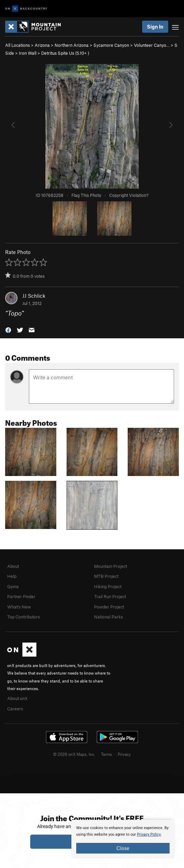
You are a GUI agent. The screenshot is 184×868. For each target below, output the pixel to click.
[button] (8, 330)
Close (123, 848)
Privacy (124, 754)
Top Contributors (24, 617)
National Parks (108, 617)
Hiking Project (108, 586)
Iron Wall (28, 53)
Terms (106, 754)
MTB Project (106, 576)
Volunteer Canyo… (152, 45)
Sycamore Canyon (111, 45)
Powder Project (109, 607)
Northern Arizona (72, 45)
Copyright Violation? (129, 195)
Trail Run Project (110, 596)
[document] (123, 839)
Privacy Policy (149, 834)
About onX (18, 698)
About (13, 566)
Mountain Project (111, 566)
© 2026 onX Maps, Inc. (74, 754)
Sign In (155, 27)
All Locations (18, 45)
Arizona (42, 45)
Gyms (13, 586)
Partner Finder (21, 596)
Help (12, 576)
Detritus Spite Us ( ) (65, 53)
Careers (15, 709)
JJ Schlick (34, 296)
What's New (19, 607)
